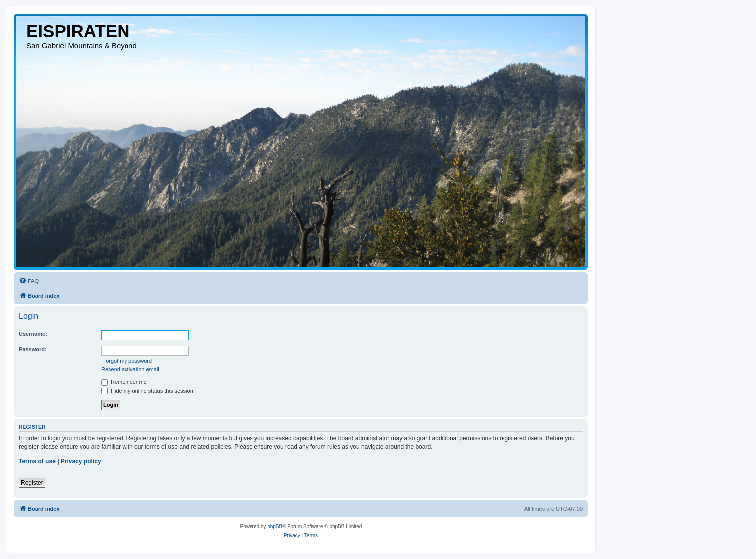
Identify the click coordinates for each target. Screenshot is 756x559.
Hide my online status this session (147, 391)
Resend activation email (130, 369)
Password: (33, 349)
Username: (33, 334)
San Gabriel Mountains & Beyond (82, 46)
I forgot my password (126, 361)
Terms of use (37, 461)
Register (32, 483)
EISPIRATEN (78, 31)
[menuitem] (29, 281)
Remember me (124, 382)
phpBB (275, 526)
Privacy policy (81, 461)
